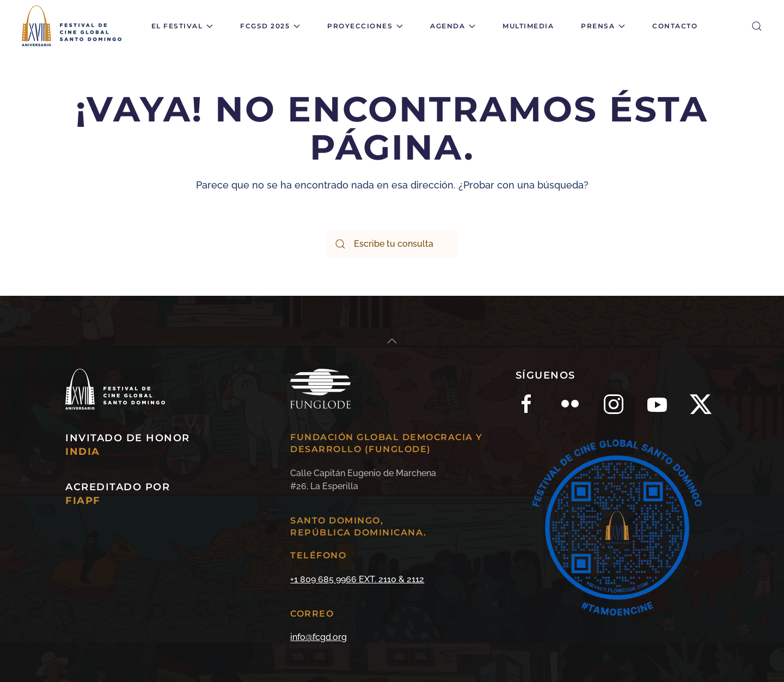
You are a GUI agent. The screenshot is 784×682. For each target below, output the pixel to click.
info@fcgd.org (318, 637)
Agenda (453, 26)
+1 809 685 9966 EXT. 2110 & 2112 (357, 579)
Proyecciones (365, 26)
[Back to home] (73, 26)
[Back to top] (392, 341)
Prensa (603, 26)
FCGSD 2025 (270, 26)
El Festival (182, 26)
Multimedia (528, 26)
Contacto (675, 26)
